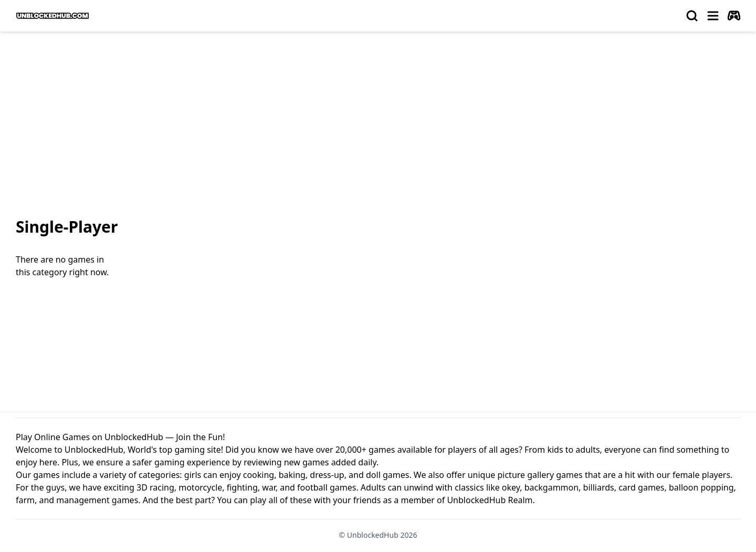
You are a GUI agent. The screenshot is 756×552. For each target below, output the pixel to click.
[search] (692, 16)
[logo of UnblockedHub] (52, 16)
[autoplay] (734, 16)
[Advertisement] (378, 119)
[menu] (713, 16)
